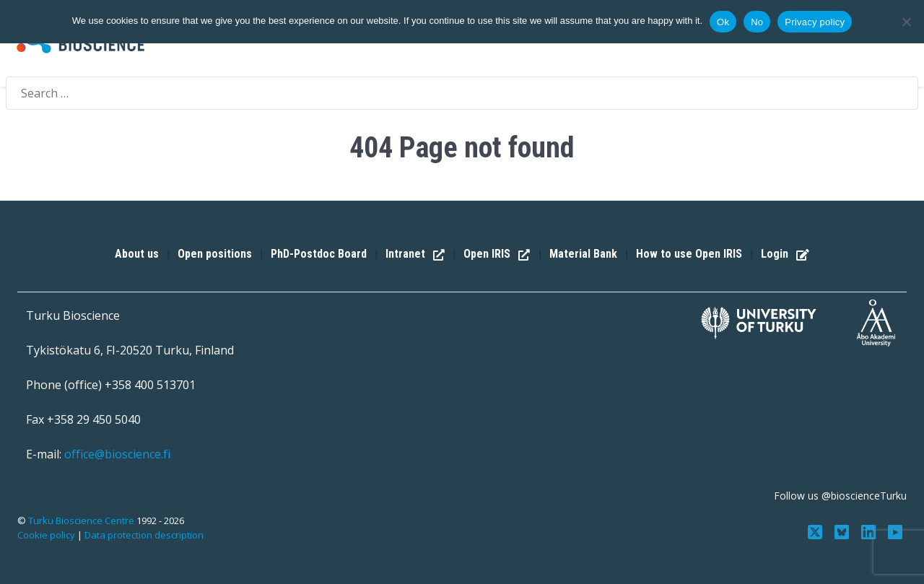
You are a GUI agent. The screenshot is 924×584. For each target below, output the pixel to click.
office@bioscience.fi (117, 454)
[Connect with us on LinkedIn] (869, 531)
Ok (723, 22)
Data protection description (144, 535)
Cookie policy (46, 535)
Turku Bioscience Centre (82, 520)
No (757, 22)
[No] (906, 22)
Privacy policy (815, 22)
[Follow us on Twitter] (817, 531)
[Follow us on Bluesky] (844, 531)
